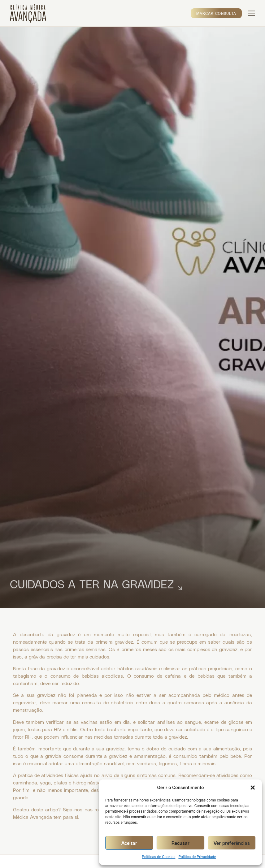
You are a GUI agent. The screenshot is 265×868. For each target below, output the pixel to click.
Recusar (180, 843)
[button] (253, 788)
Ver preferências (232, 843)
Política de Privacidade (197, 857)
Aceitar (129, 843)
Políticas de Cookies (159, 857)
